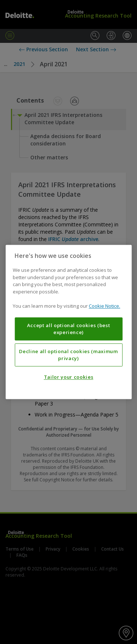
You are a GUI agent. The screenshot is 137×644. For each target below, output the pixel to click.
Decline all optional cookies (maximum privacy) (68, 355)
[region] (68, 322)
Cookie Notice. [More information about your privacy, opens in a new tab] (104, 306)
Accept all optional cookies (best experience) (69, 329)
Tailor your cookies (68, 377)
